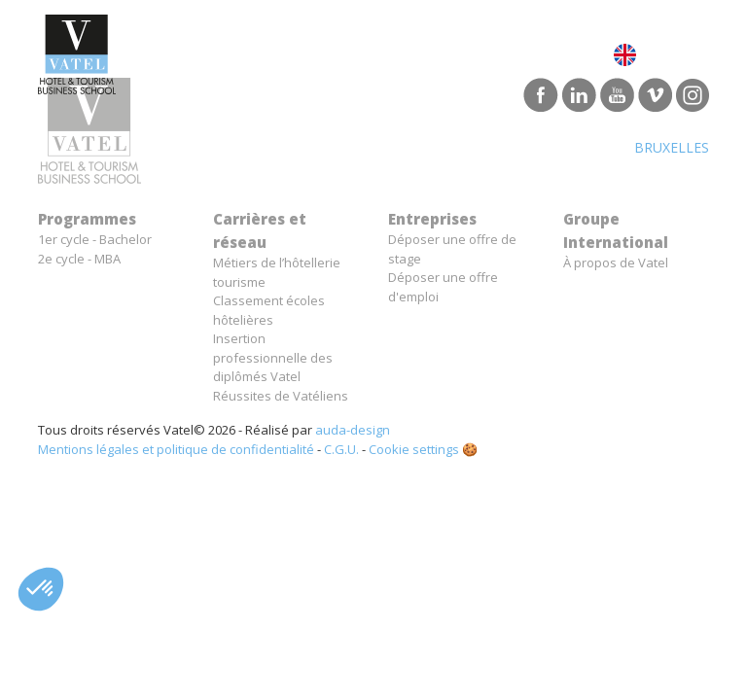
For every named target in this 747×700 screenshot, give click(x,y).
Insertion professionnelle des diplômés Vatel (273, 357)
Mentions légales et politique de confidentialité (176, 449)
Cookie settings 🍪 (423, 449)
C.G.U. (341, 449)
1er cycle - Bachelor (95, 239)
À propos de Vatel (616, 262)
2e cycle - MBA (79, 259)
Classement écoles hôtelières (269, 310)
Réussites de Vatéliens (281, 396)
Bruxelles (672, 147)
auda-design (353, 430)
